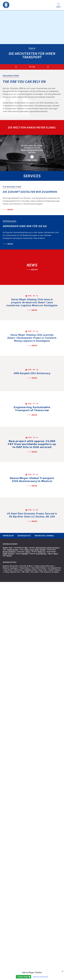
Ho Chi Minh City (41, 554)
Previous (16, 67)
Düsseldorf (12, 552)
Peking (27, 550)
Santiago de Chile (13, 550)
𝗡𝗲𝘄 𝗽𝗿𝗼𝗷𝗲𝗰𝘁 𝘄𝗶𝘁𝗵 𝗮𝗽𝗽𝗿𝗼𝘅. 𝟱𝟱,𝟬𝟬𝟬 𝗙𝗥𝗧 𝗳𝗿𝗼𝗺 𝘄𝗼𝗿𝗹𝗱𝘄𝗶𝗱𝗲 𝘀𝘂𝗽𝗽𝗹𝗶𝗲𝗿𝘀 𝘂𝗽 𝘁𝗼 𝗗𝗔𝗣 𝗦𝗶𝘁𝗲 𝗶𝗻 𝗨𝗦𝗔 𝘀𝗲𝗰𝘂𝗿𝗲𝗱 (32, 444)
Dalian (37, 550)
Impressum (8, 536)
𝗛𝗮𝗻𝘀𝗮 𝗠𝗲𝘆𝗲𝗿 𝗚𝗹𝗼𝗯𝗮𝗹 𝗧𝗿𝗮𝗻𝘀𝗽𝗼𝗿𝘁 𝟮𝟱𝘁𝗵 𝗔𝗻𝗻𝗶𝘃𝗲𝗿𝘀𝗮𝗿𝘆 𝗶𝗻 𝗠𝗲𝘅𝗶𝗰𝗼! (32, 480)
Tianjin (32, 550)
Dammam (11, 554)
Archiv (34, 270)
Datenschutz (24, 536)
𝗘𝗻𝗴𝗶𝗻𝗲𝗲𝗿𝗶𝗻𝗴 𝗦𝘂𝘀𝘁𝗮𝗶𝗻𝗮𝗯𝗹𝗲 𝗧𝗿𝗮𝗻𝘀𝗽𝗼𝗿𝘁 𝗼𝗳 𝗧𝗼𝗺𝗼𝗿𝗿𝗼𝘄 (32, 409)
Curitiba (49, 548)
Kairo (11, 548)
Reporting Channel (44, 536)
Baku (26, 548)
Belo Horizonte (41, 548)
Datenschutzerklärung (41, 977)
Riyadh (5, 554)
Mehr (10, 210)
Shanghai (43, 550)
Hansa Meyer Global (6, 5)
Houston (9, 556)
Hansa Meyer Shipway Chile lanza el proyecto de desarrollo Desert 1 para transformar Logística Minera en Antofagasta (32, 302)
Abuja (55, 554)
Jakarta (28, 552)
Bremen (5, 552)
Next (48, 67)
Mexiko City (41, 552)
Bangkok (25, 554)
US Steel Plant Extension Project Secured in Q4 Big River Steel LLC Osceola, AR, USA (32, 515)
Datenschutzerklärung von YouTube (32, 151)
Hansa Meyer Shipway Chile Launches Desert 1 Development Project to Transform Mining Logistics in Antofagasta (32, 338)
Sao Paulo (56, 548)
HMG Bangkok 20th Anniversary (32, 373)
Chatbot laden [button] (23, 977)
